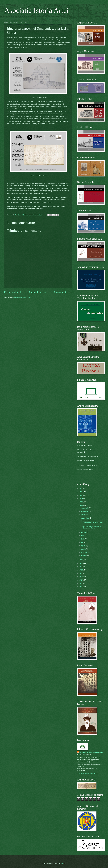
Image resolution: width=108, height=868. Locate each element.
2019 (81, 563)
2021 (81, 505)
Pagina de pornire (38, 292)
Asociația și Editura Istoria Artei (91, 752)
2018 (81, 567)
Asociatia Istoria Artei (36, 10)
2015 (81, 577)
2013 (81, 583)
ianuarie (84, 556)
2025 (81, 492)
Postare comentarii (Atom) (23, 297)
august (84, 532)
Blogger (63, 863)
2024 (81, 495)
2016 (81, 573)
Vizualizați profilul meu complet (88, 774)
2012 (81, 587)
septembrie (85, 518)
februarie (85, 552)
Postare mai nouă (13, 292)
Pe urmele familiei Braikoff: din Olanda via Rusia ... (91, 527)
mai (83, 542)
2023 (81, 499)
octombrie (85, 515)
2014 (81, 580)
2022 (81, 502)
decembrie (85, 508)
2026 (81, 488)
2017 (81, 570)
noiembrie (85, 511)
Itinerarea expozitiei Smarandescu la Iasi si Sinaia (92, 522)
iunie (83, 539)
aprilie (84, 546)
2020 (81, 560)
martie (84, 549)
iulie (83, 536)
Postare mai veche (63, 292)
